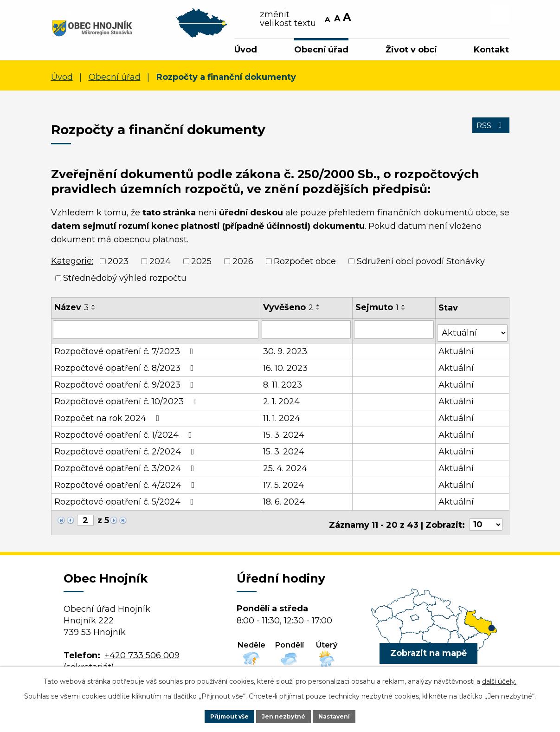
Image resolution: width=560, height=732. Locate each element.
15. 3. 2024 (284, 435)
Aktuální (457, 352)
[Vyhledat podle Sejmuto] (395, 333)
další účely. (499, 679)
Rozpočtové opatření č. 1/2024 (125, 435)
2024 (160, 265)
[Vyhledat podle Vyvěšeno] (307, 333)
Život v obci (411, 50)
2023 (118, 265)
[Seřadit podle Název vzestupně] (94, 310)
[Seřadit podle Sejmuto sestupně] (405, 313)
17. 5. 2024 (284, 486)
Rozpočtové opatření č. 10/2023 (128, 402)
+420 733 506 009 (142, 652)
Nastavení (341, 715)
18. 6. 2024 (284, 502)
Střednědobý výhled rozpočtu (125, 282)
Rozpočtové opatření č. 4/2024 (126, 486)
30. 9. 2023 (286, 352)
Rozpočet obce (305, 265)
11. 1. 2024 (282, 419)
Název (71, 311)
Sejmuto (378, 311)
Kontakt (491, 50)
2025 (201, 265)
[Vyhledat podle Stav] (473, 333)
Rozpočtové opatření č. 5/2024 (126, 502)
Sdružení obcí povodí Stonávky (421, 265)
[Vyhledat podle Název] (156, 333)
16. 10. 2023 (286, 369)
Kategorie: (72, 265)
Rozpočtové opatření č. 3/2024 (126, 469)
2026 (243, 265)
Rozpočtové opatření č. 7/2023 (126, 352)
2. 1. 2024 (282, 402)
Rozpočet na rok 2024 (109, 419)
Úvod (246, 50)
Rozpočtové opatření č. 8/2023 (126, 369)
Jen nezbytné (284, 715)
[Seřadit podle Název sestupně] (94, 313)
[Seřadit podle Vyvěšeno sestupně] (319, 313)
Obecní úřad (321, 50)
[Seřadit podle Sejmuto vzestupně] (405, 310)
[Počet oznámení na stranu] (486, 521)
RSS (488, 135)
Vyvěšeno (289, 311)
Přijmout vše (223, 715)
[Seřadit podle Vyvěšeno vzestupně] (319, 310)
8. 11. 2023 (283, 385)
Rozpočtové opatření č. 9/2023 (126, 385)
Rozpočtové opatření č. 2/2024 (126, 452)
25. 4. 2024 (286, 469)
